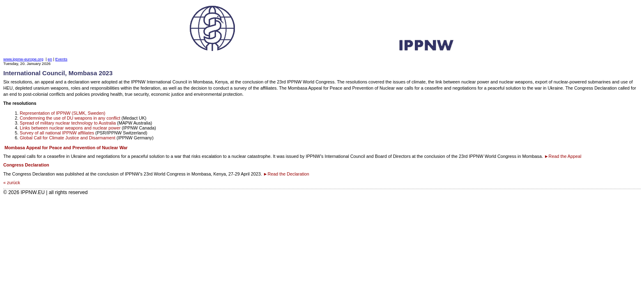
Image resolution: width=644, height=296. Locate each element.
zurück (14, 183)
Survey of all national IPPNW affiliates (57, 133)
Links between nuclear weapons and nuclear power (70, 128)
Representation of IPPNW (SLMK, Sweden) (62, 113)
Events (61, 59)
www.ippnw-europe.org (23, 59)
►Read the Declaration (286, 174)
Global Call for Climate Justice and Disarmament (68, 138)
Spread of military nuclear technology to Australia (68, 123)
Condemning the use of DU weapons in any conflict (70, 118)
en (50, 59)
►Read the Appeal (563, 156)
